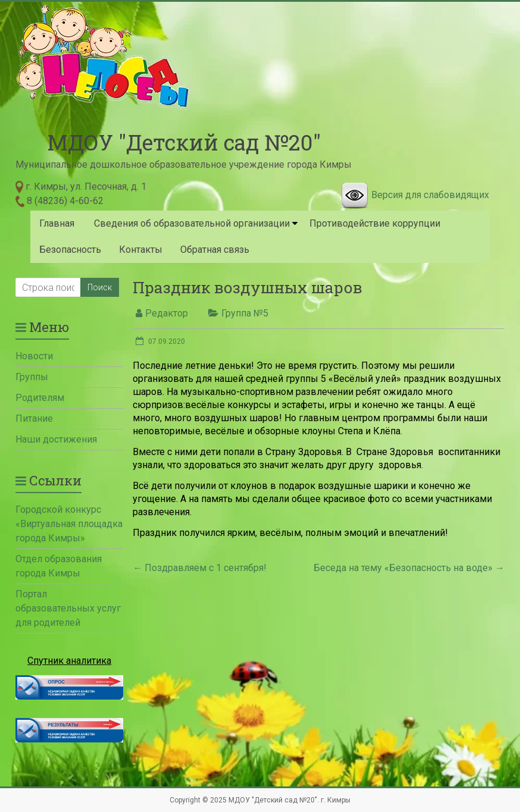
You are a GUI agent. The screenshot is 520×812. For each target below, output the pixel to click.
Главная (57, 223)
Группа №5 (245, 313)
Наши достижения (56, 439)
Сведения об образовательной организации (192, 223)
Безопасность (70, 250)
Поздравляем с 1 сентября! (200, 568)
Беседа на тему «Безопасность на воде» (409, 568)
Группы (32, 377)
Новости (34, 356)
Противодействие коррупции (375, 223)
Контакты (141, 250)
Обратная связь (215, 250)
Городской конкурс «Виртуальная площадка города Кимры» (69, 524)
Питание (34, 418)
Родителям (40, 398)
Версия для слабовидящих (430, 195)
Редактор (167, 313)
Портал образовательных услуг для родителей (68, 608)
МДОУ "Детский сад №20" (184, 142)
